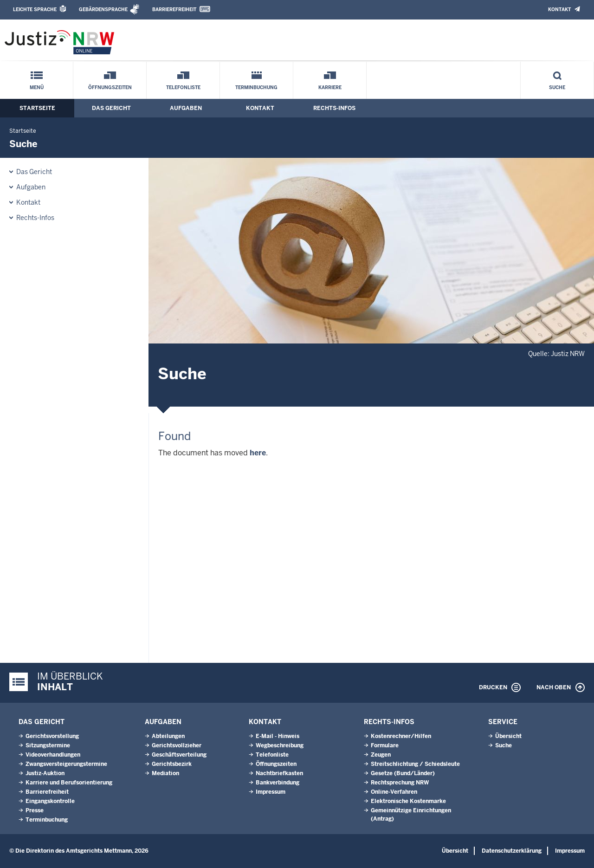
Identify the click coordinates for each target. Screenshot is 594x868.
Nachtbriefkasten (279, 773)
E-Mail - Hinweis (278, 736)
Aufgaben (186, 108)
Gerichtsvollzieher (177, 745)
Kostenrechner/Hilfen (401, 736)
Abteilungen (168, 736)
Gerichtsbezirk (172, 764)
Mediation (165, 773)
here (258, 453)
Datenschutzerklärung (512, 851)
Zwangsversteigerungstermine (66, 764)
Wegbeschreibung (280, 745)
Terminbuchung (256, 87)
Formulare (385, 745)
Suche (557, 87)
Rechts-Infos (334, 108)
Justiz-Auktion (45, 773)
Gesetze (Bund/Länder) (403, 773)
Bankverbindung (278, 783)
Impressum (271, 792)
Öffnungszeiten (110, 87)
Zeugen (381, 755)
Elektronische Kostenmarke (408, 801)
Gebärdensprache (103, 10)
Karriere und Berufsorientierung (69, 783)
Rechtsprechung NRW (400, 783)
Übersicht (508, 736)
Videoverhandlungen (53, 755)
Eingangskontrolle (50, 801)
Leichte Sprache (35, 10)
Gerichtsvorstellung (52, 736)
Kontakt (559, 10)
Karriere (330, 87)
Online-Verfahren (394, 792)
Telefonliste (183, 87)
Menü (37, 87)
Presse (35, 810)
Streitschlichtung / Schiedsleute (415, 764)
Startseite (37, 108)
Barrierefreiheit (174, 10)
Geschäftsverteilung (179, 755)
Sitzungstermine (48, 745)
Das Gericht (111, 108)
